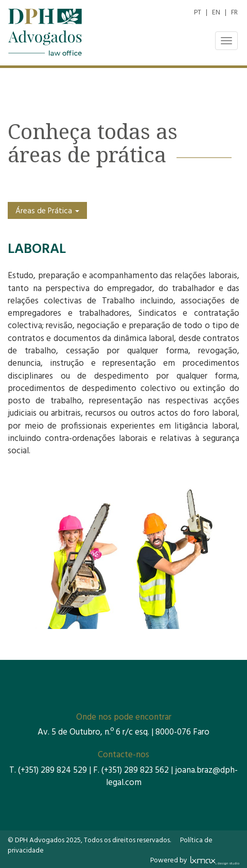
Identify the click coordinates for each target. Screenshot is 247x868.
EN (216, 13)
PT (198, 13)
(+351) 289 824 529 (52, 770)
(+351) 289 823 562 (135, 770)
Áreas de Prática (47, 211)
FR (234, 13)
